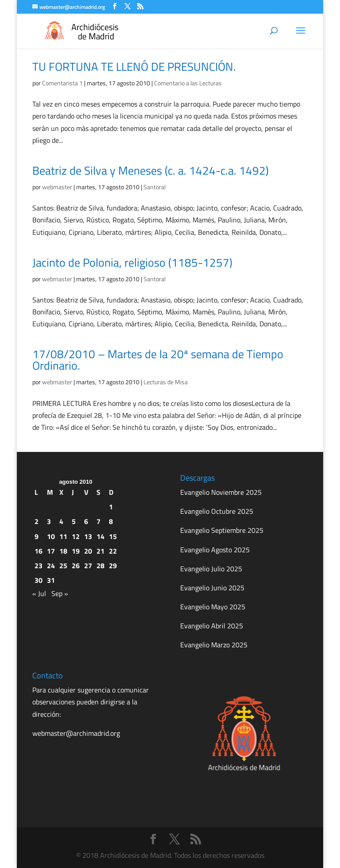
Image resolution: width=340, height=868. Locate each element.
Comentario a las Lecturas (188, 83)
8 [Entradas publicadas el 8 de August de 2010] (111, 521)
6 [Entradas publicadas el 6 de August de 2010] (86, 521)
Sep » (60, 593)
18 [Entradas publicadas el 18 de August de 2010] (63, 551)
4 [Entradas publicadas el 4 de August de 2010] (61, 521)
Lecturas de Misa (166, 382)
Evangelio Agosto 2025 (215, 550)
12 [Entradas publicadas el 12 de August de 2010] (76, 536)
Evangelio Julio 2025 (211, 569)
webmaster (57, 187)
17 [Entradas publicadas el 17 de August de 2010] (51, 551)
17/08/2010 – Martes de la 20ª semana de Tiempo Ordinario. (158, 360)
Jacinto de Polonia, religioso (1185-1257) (132, 262)
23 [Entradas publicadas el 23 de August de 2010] (39, 566)
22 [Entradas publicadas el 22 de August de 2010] (113, 551)
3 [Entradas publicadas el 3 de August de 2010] (49, 521)
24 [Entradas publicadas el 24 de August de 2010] (51, 566)
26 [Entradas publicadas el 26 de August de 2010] (76, 566)
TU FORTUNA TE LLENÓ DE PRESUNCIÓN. (134, 67)
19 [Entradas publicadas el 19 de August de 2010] (76, 551)
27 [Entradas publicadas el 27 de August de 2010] (88, 566)
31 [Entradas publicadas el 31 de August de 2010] (51, 580)
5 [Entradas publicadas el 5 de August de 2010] (74, 521)
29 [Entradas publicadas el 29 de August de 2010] (113, 566)
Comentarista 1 (62, 83)
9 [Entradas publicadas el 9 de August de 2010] (37, 536)
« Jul (39, 593)
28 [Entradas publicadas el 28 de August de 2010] (100, 566)
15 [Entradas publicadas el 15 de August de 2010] (113, 536)
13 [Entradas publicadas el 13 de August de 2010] (88, 536)
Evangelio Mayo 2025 (213, 607)
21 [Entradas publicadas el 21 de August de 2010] (100, 551)
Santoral (155, 187)
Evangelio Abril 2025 (212, 626)
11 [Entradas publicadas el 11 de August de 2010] (63, 536)
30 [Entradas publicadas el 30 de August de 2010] (39, 580)
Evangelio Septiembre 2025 (222, 530)
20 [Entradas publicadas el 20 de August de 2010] (88, 551)
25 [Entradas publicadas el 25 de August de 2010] (63, 566)
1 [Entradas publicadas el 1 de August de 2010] (111, 507)
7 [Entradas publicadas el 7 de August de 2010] (99, 521)
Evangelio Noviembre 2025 (221, 492)
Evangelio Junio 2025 (212, 588)
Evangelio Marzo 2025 (214, 645)
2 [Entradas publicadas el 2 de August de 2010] (37, 521)
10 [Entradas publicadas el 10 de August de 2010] (51, 536)
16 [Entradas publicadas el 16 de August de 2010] (39, 551)
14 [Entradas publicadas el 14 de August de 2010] (100, 536)
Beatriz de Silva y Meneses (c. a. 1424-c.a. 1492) (151, 170)
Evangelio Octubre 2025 (217, 511)
